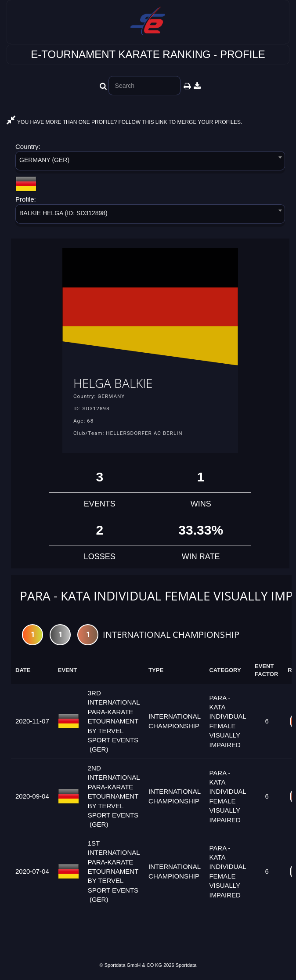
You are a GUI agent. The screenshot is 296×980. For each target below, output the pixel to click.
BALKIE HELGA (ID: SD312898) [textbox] (63, 213)
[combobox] (150, 162)
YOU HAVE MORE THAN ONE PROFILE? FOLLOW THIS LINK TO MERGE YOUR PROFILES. (124, 122)
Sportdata (186, 965)
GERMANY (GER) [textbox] (44, 160)
